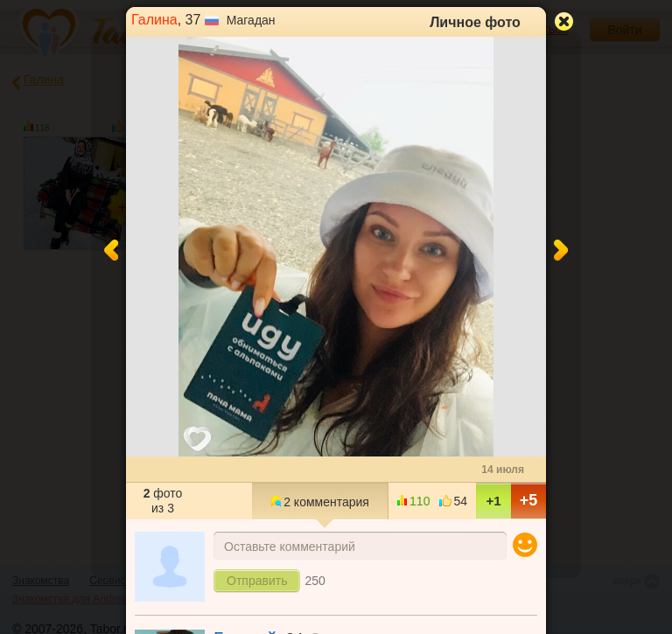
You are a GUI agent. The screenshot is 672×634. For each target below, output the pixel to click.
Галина (154, 20)
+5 (529, 500)
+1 (493, 501)
